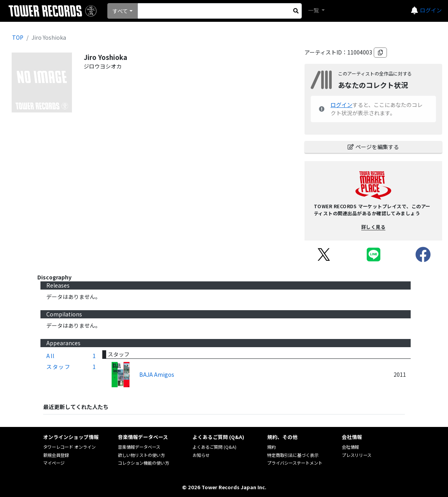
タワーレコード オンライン (69, 447)
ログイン (431, 10)
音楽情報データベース (139, 447)
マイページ (54, 463)
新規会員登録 (56, 455)
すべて (120, 11)
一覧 (314, 10)
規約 (271, 447)
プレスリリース (357, 455)
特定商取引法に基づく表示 (293, 455)
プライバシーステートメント (295, 463)
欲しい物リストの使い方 (141, 455)
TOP (18, 37)
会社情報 (350, 447)
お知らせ (201, 455)
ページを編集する (373, 147)
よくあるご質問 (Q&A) (214, 447)
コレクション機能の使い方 (143, 463)
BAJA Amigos (157, 374)
